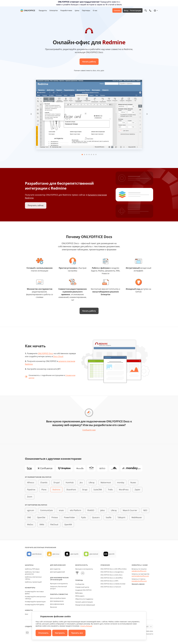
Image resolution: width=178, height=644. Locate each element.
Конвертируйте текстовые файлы (34, 593)
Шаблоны (29, 565)
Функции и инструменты (59, 584)
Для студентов (55, 569)
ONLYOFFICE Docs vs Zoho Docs (111, 575)
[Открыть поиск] (146, 10)
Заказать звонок (138, 584)
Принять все (77, 633)
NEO (145, 510)
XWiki (42, 525)
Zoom (30, 497)
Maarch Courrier (130, 510)
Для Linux (56, 554)
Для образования (58, 565)
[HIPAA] (77, 573)
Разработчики (66, 10)
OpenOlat (41, 517)
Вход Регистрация (132, 10)
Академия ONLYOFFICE (83, 590)
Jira (81, 483)
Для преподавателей (57, 572)
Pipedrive (31, 490)
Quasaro (96, 517)
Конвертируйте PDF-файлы (35, 605)
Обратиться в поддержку (84, 599)
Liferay (92, 483)
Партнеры (86, 10)
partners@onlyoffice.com (140, 576)
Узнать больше (86, 626)
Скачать (117, 10)
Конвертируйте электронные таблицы (35, 598)
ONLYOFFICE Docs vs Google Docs (112, 572)
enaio (61, 510)
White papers (80, 596)
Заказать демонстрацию (84, 602)
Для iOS (112, 554)
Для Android (94, 554)
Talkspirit (121, 517)
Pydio (84, 517)
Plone (44, 490)
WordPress (124, 490)
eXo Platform (76, 510)
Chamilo (44, 483)
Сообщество (80, 584)
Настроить (60, 633)
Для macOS (74, 554)
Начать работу (89, 62)
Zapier (137, 490)
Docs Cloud (58, 356)
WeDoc (30, 525)
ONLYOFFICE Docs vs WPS (109, 581)
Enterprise (54, 10)
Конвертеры (30, 588)
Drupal (57, 483)
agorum (31, 510)
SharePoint (71, 490)
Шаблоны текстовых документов (32, 573)
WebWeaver (137, 517)
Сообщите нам (89, 430)
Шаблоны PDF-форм (32, 569)
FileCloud (54, 525)
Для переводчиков (57, 601)
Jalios (103, 510)
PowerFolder (69, 517)
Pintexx (55, 517)
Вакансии (54, 607)
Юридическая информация (85, 605)
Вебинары (79, 593)
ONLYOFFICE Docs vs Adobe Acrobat (113, 584)
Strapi (85, 490)
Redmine (56, 490)
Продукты (43, 10)
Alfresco (31, 483)
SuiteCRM (98, 490)
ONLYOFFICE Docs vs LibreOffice (112, 578)
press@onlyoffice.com (139, 581)
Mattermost (106, 483)
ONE (29, 517)
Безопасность (82, 565)
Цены (77, 10)
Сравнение (105, 565)
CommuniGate (46, 510)
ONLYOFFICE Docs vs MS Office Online (113, 569)
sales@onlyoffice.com (139, 571)
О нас (95, 10)
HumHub (70, 483)
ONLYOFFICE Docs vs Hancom (111, 587)
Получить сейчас (36, 205)
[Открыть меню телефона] (150, 10)
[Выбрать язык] (156, 10)
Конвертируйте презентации (35, 602)
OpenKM (68, 525)
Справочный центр (82, 587)
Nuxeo (133, 483)
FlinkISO (91, 510)
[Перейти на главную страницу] (28, 10)
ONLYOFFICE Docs (46, 353)
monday (121, 483)
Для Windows (37, 554)
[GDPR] (83, 573)
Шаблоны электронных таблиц (33, 578)
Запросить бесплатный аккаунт (58, 588)
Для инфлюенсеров (57, 604)
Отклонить (43, 633)
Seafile (109, 517)
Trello (110, 490)
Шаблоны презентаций (33, 582)
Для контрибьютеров (58, 598)
